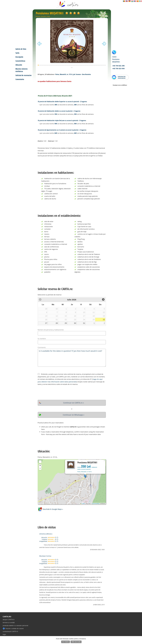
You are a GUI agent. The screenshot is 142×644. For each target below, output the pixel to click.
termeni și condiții (9, 623)
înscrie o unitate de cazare (13, 629)
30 (75, 323)
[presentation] (51, 393)
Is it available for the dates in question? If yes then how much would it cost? (72, 358)
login (4, 634)
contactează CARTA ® (10, 632)
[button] (85, 476)
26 (104, 320)
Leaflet (83, 504)
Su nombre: (42, 339)
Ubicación (19, 65)
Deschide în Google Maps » (50, 509)
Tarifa (17, 53)
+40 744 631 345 (118, 66)
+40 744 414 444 (118, 69)
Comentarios (20, 79)
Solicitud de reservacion (24, 75)
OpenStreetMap (96, 504)
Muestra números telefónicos (22, 70)
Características (20, 61)
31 (84, 323)
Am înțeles (66, 642)
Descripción (19, 57)
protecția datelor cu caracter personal (15, 626)
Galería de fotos (21, 49)
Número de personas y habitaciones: (51, 330)
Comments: (42, 347)
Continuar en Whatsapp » (73, 415)
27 (46, 323)
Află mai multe (76, 642)
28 (57, 323)
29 (66, 323)
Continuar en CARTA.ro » (74, 403)
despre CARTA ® (9, 620)
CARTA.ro (7, 617)
